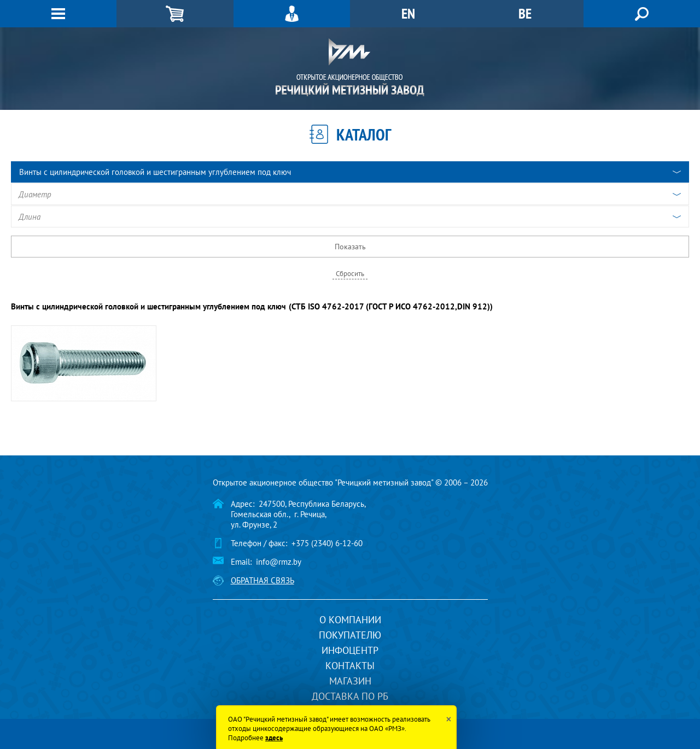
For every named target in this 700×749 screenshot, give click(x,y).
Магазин (350, 681)
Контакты (350, 666)
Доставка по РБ (350, 696)
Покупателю (350, 635)
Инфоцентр (350, 650)
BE (525, 13)
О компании (350, 620)
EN (408, 13)
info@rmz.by (279, 562)
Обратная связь (262, 580)
